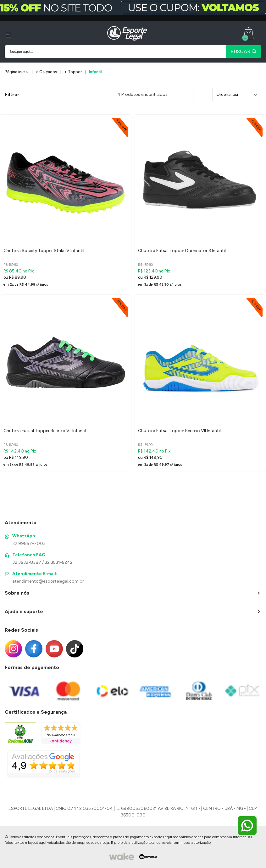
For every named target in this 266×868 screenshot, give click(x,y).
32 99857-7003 (29, 544)
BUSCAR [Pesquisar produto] (244, 51)
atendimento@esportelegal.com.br (48, 581)
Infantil (96, 72)
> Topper (73, 72)
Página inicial (17, 72)
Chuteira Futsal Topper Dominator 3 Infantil (182, 251)
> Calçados (47, 72)
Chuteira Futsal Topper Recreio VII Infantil (45, 431)
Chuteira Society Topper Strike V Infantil (44, 251)
